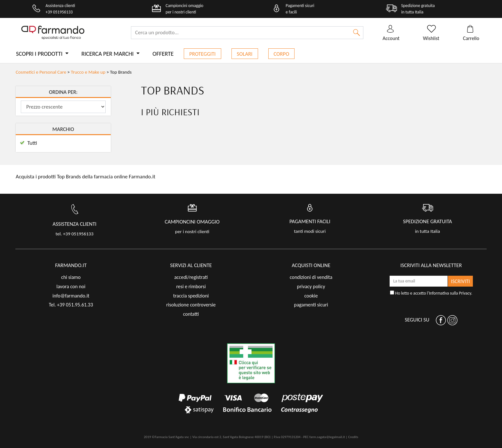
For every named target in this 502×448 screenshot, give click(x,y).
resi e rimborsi (191, 286)
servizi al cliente (191, 265)
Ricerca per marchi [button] (108, 54)
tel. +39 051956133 (75, 234)
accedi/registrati (191, 277)
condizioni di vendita (311, 277)
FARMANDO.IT (71, 265)
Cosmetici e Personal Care (41, 72)
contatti (191, 314)
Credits (353, 437)
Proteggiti (202, 54)
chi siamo (71, 277)
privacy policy (311, 286)
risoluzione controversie (191, 305)
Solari (245, 54)
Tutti (32, 143)
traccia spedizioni (191, 296)
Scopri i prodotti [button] (40, 54)
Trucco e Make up (88, 72)
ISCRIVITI (461, 281)
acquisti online (311, 265)
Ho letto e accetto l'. (431, 293)
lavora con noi (71, 286)
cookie (311, 296)
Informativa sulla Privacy (450, 293)
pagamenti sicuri (311, 305)
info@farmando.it (71, 296)
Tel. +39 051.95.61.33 (71, 305)
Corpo (282, 54)
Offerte (163, 54)
